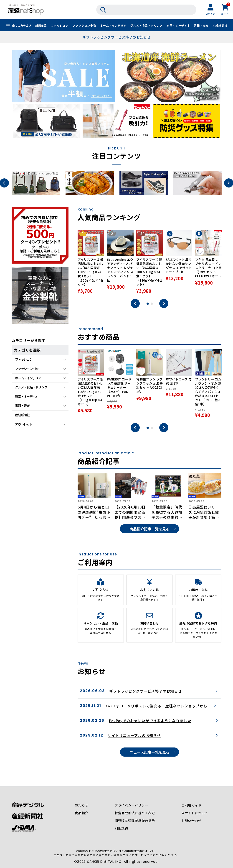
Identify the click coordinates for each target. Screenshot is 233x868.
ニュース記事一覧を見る (150, 752)
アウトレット (24, 424)
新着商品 (41, 26)
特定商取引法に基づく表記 (135, 813)
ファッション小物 (84, 26)
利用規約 (121, 829)
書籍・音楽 (201, 26)
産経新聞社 (220, 26)
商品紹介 (82, 813)
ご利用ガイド (191, 805)
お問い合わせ (191, 821)
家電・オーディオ (178, 26)
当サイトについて (195, 813)
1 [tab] (148, 304)
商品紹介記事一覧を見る (149, 529)
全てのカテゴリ (22, 26)
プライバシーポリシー (132, 805)
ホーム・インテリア (113, 26)
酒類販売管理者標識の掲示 (135, 821)
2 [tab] (152, 304)
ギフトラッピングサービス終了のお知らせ (116, 37)
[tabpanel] (91, 262)
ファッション (60, 26)
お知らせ (82, 805)
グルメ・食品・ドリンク (146, 26)
